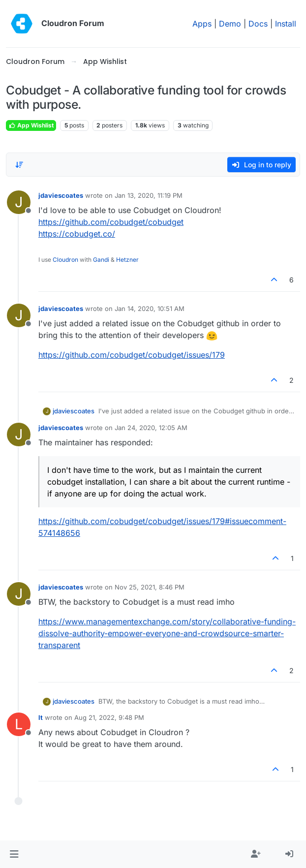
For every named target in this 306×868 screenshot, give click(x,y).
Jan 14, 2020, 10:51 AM (150, 309)
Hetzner (127, 260)
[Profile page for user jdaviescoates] (19, 202)
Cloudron (65, 260)
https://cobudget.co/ (77, 234)
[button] (14, 854)
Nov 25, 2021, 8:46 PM (150, 587)
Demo (230, 24)
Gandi (101, 260)
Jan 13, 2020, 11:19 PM (149, 195)
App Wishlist (31, 125)
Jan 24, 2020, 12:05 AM (151, 428)
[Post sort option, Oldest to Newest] (19, 165)
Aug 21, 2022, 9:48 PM (109, 717)
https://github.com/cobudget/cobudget (111, 222)
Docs (258, 24)
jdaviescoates (61, 195)
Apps (202, 24)
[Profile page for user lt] (19, 724)
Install (286, 24)
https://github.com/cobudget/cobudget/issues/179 (132, 355)
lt (41, 717)
